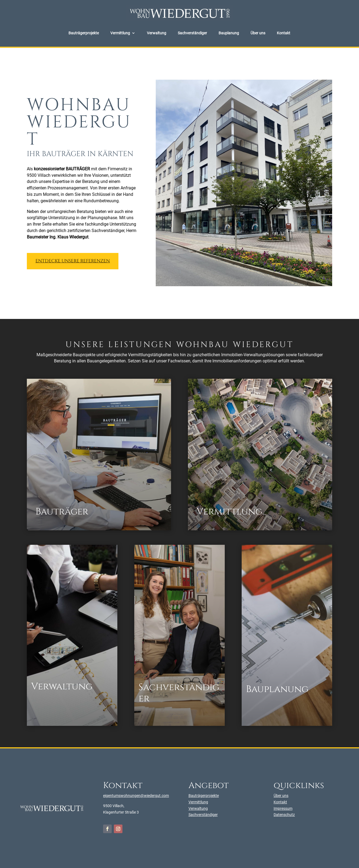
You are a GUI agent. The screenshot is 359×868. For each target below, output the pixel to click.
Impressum (283, 808)
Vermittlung (120, 33)
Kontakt (284, 33)
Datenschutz (284, 815)
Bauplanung (229, 33)
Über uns (258, 33)
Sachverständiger (192, 33)
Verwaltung (157, 33)
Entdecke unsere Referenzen (73, 261)
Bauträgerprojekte (84, 33)
